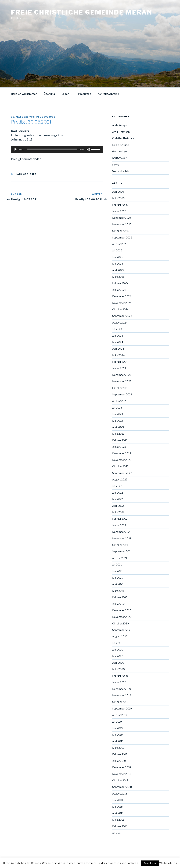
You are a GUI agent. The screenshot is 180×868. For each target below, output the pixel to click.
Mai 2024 (118, 342)
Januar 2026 (119, 211)
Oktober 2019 (120, 702)
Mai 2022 (118, 499)
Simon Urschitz (121, 171)
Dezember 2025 (122, 218)
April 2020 (118, 663)
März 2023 (118, 434)
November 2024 (122, 303)
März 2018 (118, 820)
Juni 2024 (118, 336)
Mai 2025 (118, 264)
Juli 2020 (117, 643)
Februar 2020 (120, 676)
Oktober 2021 (120, 545)
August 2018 (120, 794)
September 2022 (122, 473)
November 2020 (122, 617)
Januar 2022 (119, 525)
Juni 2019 (117, 728)
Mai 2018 (117, 807)
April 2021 (118, 584)
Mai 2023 (118, 421)
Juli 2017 (117, 833)
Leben (67, 94)
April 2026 (118, 192)
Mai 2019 (117, 735)
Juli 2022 (117, 486)
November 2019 (122, 695)
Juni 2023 (118, 414)
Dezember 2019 (122, 689)
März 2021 (118, 591)
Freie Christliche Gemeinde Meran (82, 12)
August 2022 (120, 479)
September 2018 (122, 787)
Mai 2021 (117, 578)
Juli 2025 (117, 250)
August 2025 (120, 244)
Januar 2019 (119, 761)
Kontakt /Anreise (108, 94)
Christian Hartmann (123, 138)
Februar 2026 (120, 205)
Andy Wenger (120, 125)
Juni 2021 (117, 571)
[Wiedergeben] (16, 149)
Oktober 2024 (120, 309)
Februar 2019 (120, 754)
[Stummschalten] (88, 149)
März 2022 (118, 512)
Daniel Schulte (121, 145)
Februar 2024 (120, 362)
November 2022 (122, 460)
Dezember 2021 (121, 532)
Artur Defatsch (121, 132)
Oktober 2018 (120, 780)
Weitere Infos (168, 863)
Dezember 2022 (122, 453)
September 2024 (122, 316)
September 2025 (122, 238)
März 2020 (118, 669)
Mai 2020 (118, 656)
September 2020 (122, 630)
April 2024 (118, 349)
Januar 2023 (119, 447)
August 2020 (120, 636)
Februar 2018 (120, 826)
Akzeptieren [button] (150, 863)
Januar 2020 (119, 682)
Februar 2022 (120, 519)
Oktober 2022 (120, 466)
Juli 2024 (117, 329)
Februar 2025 (120, 283)
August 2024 (120, 323)
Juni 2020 (118, 650)
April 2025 (118, 270)
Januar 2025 (119, 290)
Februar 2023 (120, 440)
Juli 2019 (117, 722)
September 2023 (122, 394)
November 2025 (122, 224)
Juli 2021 (117, 565)
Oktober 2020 (120, 623)
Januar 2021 (119, 604)
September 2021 (122, 551)
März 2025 (118, 277)
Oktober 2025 (120, 231)
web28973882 (46, 117)
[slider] (52, 149)
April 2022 (118, 506)
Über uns (49, 94)
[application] (57, 149)
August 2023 (120, 401)
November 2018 (122, 774)
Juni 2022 (118, 493)
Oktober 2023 (120, 388)
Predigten (85, 94)
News (116, 165)
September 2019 (122, 709)
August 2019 (120, 715)
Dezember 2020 (122, 610)
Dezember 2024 (122, 296)
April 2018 (118, 813)
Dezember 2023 (122, 375)
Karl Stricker (26, 174)
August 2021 (120, 558)
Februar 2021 (120, 597)
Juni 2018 (117, 800)
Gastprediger (120, 151)
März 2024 (118, 355)
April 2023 (118, 427)
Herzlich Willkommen (24, 94)
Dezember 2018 (122, 767)
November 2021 (122, 538)
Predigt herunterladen (26, 159)
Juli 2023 (117, 408)
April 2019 (118, 741)
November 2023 (122, 381)
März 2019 (118, 748)
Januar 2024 (119, 368)
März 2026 (118, 198)
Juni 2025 (118, 257)
